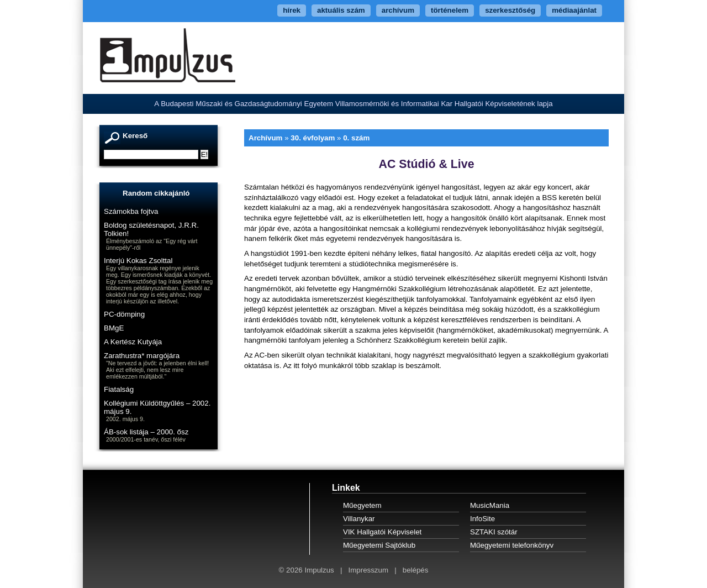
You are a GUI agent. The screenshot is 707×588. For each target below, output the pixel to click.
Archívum (265, 138)
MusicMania (490, 505)
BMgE (114, 328)
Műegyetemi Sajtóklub (379, 545)
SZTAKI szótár (494, 532)
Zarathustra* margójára (142, 356)
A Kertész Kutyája (133, 342)
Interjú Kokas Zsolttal (138, 261)
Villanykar (359, 519)
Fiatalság (119, 389)
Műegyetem (362, 505)
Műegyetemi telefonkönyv (512, 545)
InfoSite (482, 519)
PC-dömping (124, 314)
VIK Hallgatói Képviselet (382, 532)
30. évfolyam (313, 138)
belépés (416, 570)
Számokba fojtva (131, 211)
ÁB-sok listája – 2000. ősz (146, 432)
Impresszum (368, 570)
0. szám (356, 138)
